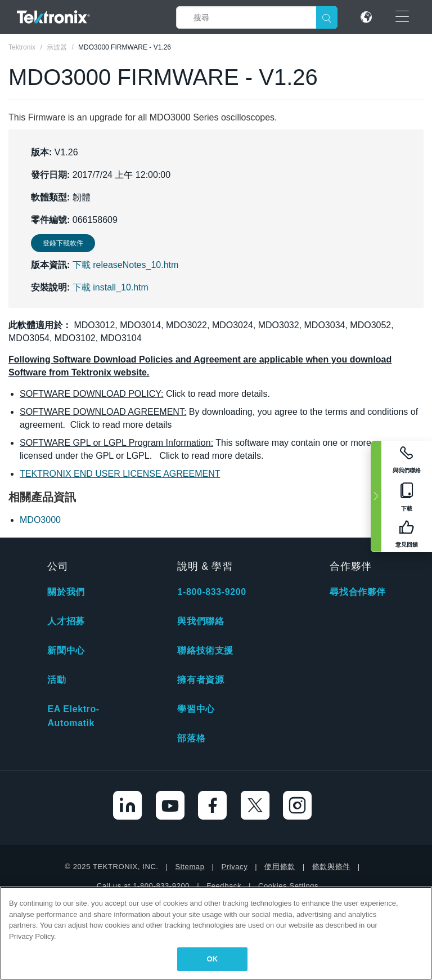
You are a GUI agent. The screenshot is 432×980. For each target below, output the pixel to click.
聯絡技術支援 (205, 650)
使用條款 (280, 867)
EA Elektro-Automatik (73, 716)
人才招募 (66, 621)
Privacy (234, 867)
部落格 (191, 738)
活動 (57, 680)
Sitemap (190, 867)
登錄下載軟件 (63, 243)
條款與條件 (331, 867)
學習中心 (196, 709)
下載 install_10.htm (111, 287)
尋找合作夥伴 (358, 592)
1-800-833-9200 (211, 592)
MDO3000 (40, 520)
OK (213, 959)
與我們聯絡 (201, 621)
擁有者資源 (201, 680)
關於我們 (66, 592)
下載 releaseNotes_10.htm (126, 265)
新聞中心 (66, 650)
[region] (216, 933)
